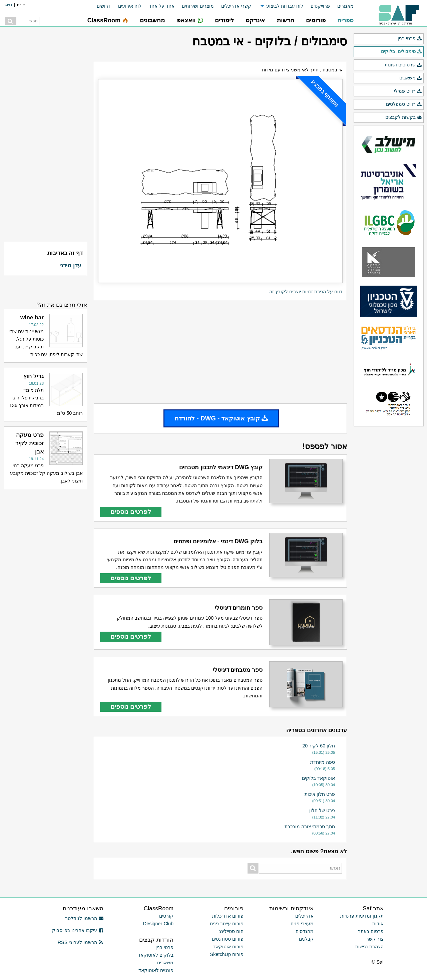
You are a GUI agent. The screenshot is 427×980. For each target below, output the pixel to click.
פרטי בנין (410, 39)
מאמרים (345, 6)
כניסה (8, 5)
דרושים (104, 6)
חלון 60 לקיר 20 (319, 746)
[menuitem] (342, 6)
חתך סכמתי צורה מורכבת (310, 827)
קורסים (166, 916)
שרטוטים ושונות (403, 65)
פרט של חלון (322, 810)
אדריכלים (304, 916)
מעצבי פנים (302, 924)
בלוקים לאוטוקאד (156, 955)
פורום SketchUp (227, 954)
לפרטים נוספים (131, 512)
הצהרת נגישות (369, 947)
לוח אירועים (130, 6)
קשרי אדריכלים (236, 6)
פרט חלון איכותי (319, 794)
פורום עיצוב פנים (227, 924)
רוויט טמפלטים (404, 104)
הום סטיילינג (231, 931)
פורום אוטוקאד (228, 947)
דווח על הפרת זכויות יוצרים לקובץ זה (306, 292)
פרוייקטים (320, 6)
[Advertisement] (220, 352)
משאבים (411, 78)
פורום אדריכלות (228, 916)
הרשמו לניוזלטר (84, 918)
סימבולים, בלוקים (401, 52)
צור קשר (375, 939)
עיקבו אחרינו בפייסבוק (78, 930)
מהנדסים (305, 931)
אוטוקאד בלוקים (318, 778)
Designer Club (158, 924)
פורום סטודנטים (228, 939)
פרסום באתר (371, 931)
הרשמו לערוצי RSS (81, 942)
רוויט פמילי (408, 91)
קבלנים (306, 939)
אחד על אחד (162, 6)
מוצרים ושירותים (198, 6)
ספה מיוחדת (323, 762)
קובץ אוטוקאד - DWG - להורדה (221, 418)
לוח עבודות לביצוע (285, 6)
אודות (378, 924)
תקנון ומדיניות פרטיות (362, 916)
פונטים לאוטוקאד (156, 970)
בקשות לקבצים (404, 117)
